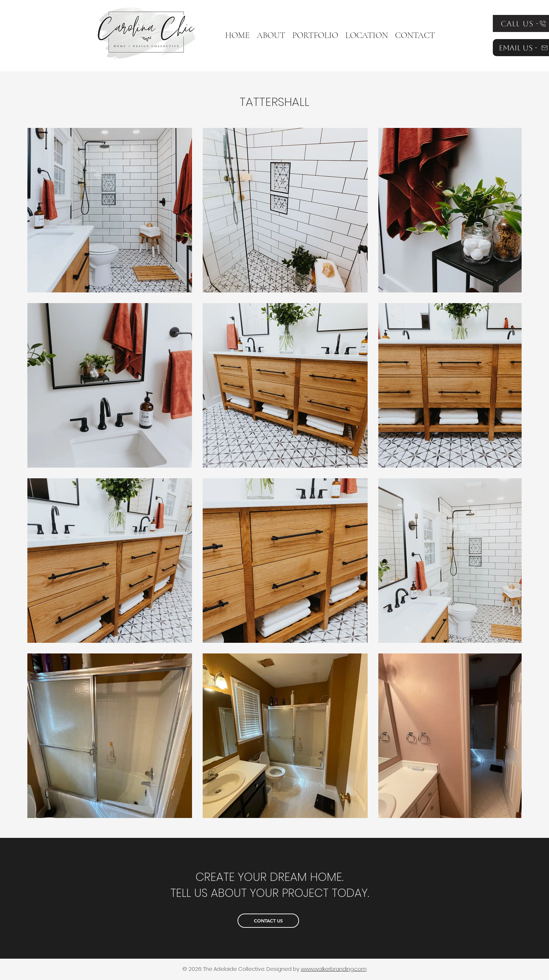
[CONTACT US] (268, 921)
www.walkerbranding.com (334, 969)
